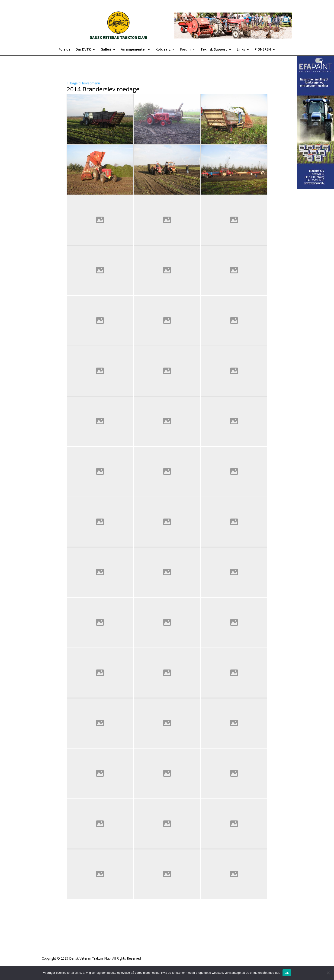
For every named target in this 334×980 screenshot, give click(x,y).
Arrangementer (133, 50)
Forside (64, 50)
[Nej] (328, 973)
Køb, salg (163, 50)
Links (241, 50)
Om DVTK (83, 50)
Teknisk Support (214, 50)
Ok (287, 973)
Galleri (106, 50)
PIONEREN (263, 50)
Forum (185, 50)
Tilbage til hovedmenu (83, 83)
